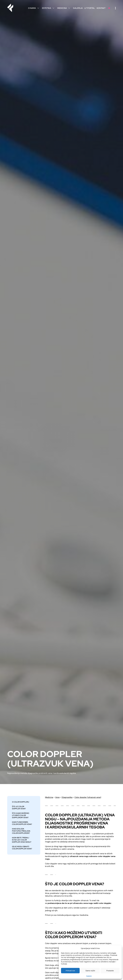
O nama (34, 8)
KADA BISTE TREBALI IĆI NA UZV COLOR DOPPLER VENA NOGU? (22, 840)
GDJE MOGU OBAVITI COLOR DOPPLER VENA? (22, 848)
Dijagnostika (67, 797)
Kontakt (101, 8)
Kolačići (89, 976)
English (109, 8)
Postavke (110, 971)
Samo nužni (90, 971)
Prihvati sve (70, 971)
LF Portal (90, 8)
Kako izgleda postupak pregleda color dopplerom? (21, 831)
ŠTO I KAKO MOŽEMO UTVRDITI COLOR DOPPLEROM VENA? (21, 815)
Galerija (78, 8)
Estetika (49, 8)
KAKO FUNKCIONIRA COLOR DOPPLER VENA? (22, 823)
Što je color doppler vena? (19, 808)
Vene (57, 797)
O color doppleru (21, 802)
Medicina (64, 8)
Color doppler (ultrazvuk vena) (88, 797)
